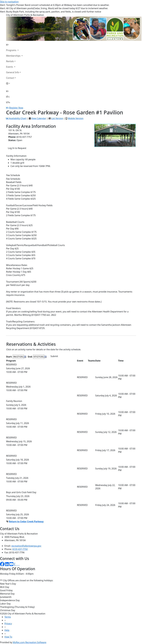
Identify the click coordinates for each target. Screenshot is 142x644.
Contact (10, 78)
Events (10, 67)
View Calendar (39, 118)
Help (7, 630)
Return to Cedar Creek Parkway (26, 521)
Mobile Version (76, 118)
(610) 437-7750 (20, 549)
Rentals (10, 61)
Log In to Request (17, 148)
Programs (12, 50)
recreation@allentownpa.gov (26, 546)
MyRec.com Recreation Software (29, 642)
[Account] (14, 83)
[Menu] (8, 102)
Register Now (16, 108)
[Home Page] (14, 45)
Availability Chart (16, 118)
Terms (8, 617)
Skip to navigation (9, 2)
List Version (57, 118)
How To (8, 637)
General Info (13, 72)
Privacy (8, 624)
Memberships (14, 56)
